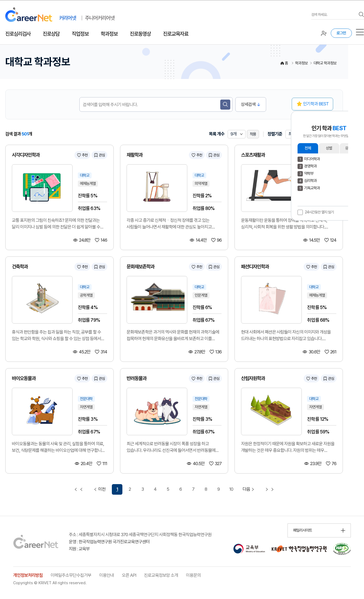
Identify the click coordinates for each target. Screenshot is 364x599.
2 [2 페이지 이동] (130, 489)
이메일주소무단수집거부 (71, 575)
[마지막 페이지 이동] (270, 489)
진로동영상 (140, 34)
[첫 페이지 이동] (79, 489)
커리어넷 (68, 18)
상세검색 (248, 104)
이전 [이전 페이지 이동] (99, 489)
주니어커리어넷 (100, 18)
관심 (102, 155)
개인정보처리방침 (28, 575)
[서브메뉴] (360, 32)
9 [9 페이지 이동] (219, 489)
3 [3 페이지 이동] (143, 489)
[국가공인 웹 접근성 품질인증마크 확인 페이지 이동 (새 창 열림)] (342, 549)
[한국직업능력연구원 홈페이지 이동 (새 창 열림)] (299, 549)
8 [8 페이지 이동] (206, 489)
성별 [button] (329, 148)
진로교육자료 (176, 34)
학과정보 (109, 34)
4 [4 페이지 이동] (155, 489)
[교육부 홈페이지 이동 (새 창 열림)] (249, 549)
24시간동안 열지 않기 (319, 212)
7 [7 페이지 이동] (193, 489)
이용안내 (107, 575)
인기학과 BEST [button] (316, 104)
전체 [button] (308, 148)
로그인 (341, 33)
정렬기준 (275, 134)
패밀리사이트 (303, 530)
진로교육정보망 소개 (161, 575)
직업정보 (80, 34)
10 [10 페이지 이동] (231, 489)
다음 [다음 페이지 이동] (249, 489)
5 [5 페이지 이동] (168, 489)
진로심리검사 (18, 34)
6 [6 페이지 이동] (181, 489)
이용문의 (193, 575)
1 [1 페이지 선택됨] (117, 489)
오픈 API (129, 575)
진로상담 (51, 34)
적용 (253, 134)
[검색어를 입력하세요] (334, 15)
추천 (85, 155)
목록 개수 (217, 134)
